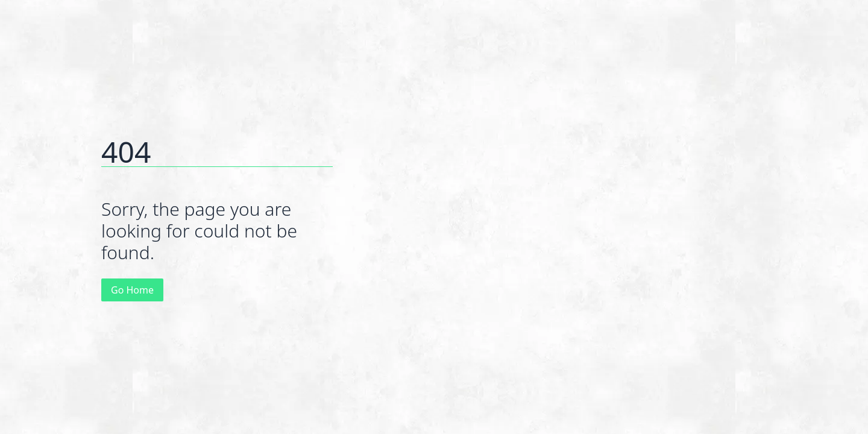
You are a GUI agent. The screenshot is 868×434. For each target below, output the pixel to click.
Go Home (132, 290)
